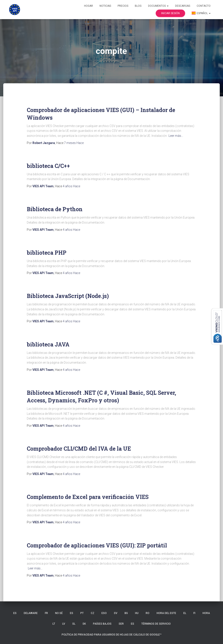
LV (64, 624)
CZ (93, 613)
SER (121, 624)
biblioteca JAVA (48, 344)
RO (148, 613)
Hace (74, 143)
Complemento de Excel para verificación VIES (88, 497)
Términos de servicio (156, 624)
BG (126, 613)
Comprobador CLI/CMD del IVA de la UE (79, 449)
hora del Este (166, 613)
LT (54, 624)
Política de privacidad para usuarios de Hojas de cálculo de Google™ (112, 635)
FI (194, 613)
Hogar (89, 6)
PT (82, 613)
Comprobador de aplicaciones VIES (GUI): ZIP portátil (97, 545)
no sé (59, 613)
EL (185, 613)
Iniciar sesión (170, 13)
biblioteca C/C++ (48, 166)
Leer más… (176, 136)
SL (74, 624)
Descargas (183, 6)
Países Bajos (102, 624)
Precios (123, 6)
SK (84, 624)
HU (137, 613)
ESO (104, 613)
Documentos (158, 6)
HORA (206, 613)
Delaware (31, 613)
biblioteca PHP (47, 253)
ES (15, 613)
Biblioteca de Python (55, 209)
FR (46, 613)
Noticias (105, 6)
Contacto (204, 6)
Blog (138, 6)
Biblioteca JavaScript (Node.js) (68, 296)
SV (116, 613)
